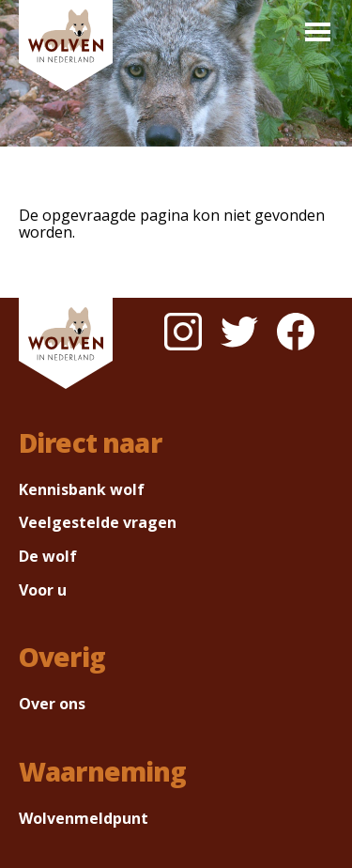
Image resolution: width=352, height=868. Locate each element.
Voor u (43, 590)
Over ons (52, 704)
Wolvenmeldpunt (84, 818)
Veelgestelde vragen (98, 522)
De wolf (48, 556)
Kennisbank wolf (82, 489)
